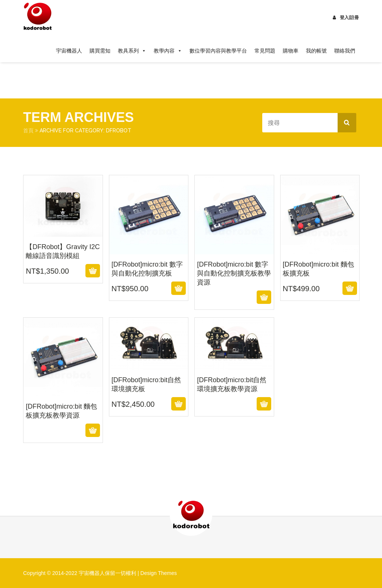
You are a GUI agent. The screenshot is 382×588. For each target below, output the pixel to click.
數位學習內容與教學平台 (218, 51)
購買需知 (100, 51)
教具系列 (132, 51)
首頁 (28, 131)
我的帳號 (316, 51)
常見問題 (265, 51)
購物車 (291, 51)
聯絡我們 (345, 51)
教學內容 (168, 51)
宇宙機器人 (69, 51)
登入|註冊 (346, 18)
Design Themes (159, 573)
